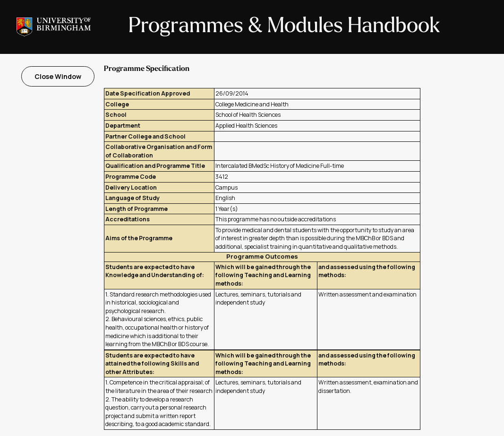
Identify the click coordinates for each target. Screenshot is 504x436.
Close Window (58, 76)
